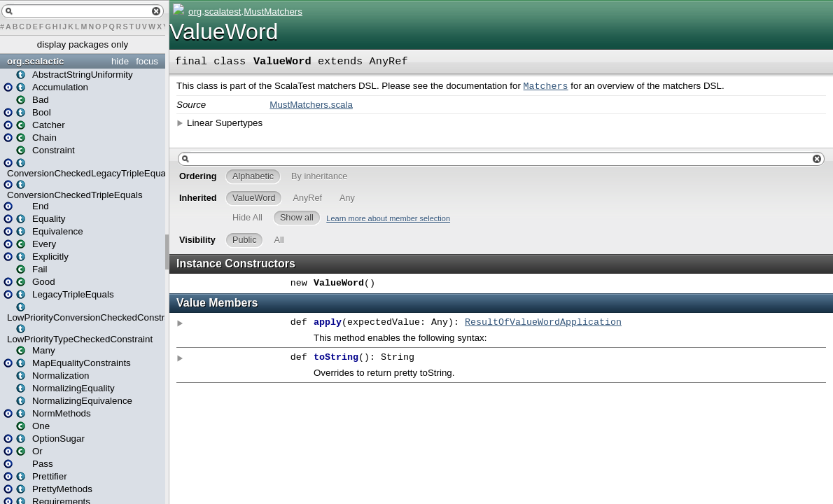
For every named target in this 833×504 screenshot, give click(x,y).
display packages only (83, 44)
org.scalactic (36, 61)
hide (120, 61)
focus (147, 61)
